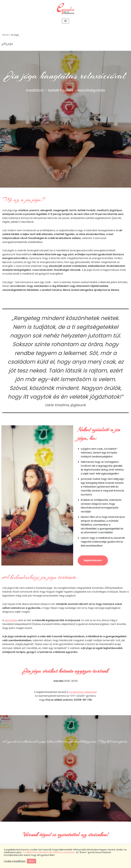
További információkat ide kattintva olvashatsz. (49, 852)
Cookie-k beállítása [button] (15, 861)
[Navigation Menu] (65, 21)
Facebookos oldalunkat (83, 693)
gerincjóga (11, 621)
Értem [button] (31, 861)
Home (5, 35)
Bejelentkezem (93, 561)
